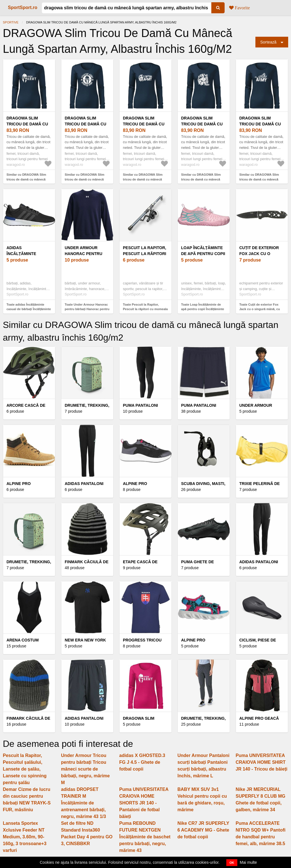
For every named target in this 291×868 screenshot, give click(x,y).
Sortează (268, 42)
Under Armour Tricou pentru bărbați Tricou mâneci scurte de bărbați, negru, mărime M (85, 769)
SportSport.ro (23, 7)
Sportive (11, 22)
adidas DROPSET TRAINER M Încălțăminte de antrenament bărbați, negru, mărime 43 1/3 (83, 803)
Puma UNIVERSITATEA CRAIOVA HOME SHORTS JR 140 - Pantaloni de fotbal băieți (144, 803)
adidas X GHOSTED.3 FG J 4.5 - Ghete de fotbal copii (142, 762)
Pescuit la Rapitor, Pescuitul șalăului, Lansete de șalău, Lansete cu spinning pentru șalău (25, 769)
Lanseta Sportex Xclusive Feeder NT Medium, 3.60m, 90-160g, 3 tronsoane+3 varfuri (25, 837)
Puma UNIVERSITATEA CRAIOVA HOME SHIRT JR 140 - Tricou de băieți (261, 762)
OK (232, 863)
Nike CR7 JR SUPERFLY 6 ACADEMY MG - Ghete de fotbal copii (203, 830)
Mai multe (248, 862)
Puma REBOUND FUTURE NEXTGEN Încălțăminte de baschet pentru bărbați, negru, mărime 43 (145, 837)
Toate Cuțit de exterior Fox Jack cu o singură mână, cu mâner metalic (260, 309)
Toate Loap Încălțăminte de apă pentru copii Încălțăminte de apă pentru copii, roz (203, 309)
